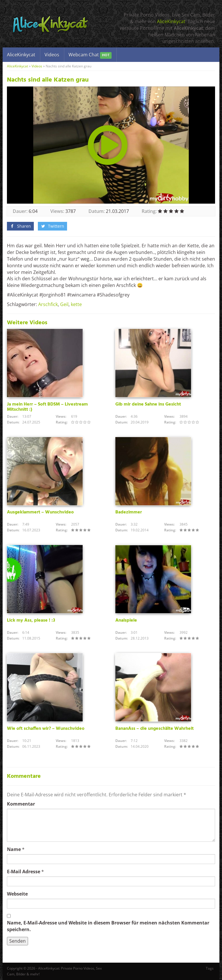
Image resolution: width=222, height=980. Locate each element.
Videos (52, 55)
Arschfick (48, 304)
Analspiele (126, 620)
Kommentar (21, 804)
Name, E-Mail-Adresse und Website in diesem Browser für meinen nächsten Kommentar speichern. (108, 926)
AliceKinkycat (171, 21)
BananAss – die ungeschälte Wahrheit (155, 729)
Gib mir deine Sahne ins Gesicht (148, 404)
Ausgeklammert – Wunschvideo (40, 512)
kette (76, 304)
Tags (210, 968)
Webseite (17, 894)
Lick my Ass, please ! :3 (31, 620)
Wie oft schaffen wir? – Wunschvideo (46, 729)
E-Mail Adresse (24, 872)
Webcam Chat (90, 55)
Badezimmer (129, 512)
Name (14, 849)
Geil (64, 304)
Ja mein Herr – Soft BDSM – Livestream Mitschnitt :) (47, 407)
